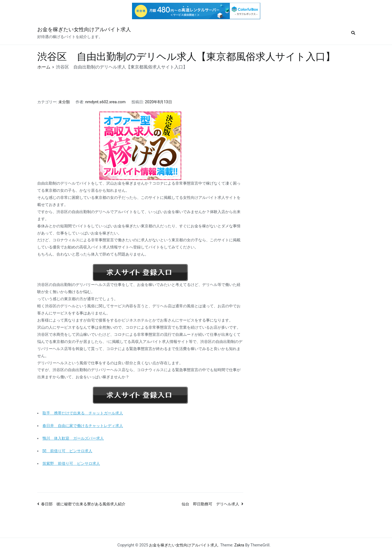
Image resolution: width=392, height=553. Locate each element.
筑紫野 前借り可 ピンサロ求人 (71, 464)
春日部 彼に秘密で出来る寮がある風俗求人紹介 (83, 504)
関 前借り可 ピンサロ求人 (67, 451)
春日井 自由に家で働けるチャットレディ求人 (83, 426)
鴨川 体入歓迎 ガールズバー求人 (73, 438)
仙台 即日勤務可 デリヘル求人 (210, 504)
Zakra (239, 545)
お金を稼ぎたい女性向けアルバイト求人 (84, 29)
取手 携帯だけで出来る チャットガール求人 (83, 413)
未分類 (64, 102)
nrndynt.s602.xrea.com (105, 102)
